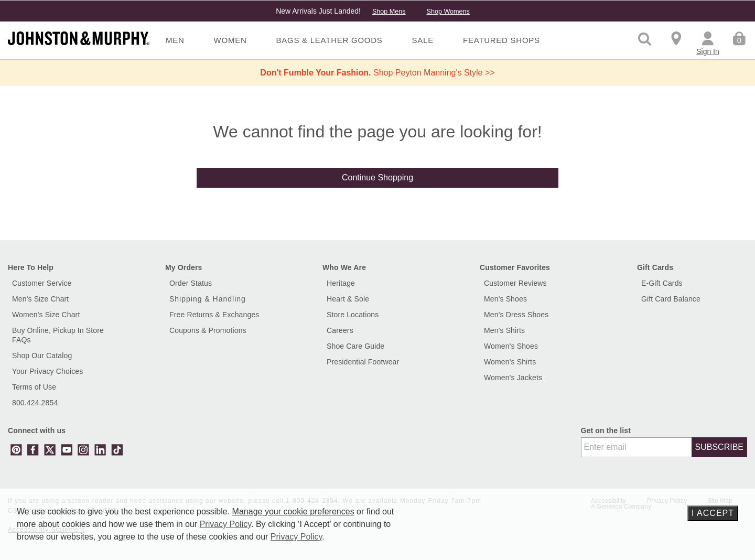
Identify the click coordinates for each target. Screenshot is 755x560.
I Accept (713, 513)
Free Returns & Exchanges (214, 315)
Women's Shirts (510, 362)
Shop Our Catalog (42, 356)
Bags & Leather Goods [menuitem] (330, 40)
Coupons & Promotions (208, 330)
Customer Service (42, 283)
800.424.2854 (35, 403)
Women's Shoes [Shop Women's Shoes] (511, 346)
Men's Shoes (505, 299)
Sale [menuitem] (423, 40)
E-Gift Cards (662, 283)
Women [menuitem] (230, 40)
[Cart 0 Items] (739, 38)
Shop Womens (448, 12)
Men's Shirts (504, 330)
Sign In (708, 51)
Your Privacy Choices (47, 371)
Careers (340, 330)
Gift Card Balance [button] (671, 299)
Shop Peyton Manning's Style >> (377, 73)
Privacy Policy (225, 524)
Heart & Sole (348, 299)
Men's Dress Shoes (516, 315)
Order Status (191, 283)
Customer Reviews (515, 283)
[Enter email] (637, 447)
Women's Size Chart (46, 315)
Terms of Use (34, 387)
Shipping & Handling (208, 299)
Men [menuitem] (175, 40)
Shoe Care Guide (355, 346)
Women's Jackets (513, 378)
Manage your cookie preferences (293, 511)
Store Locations (353, 315)
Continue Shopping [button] (377, 177)
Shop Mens (389, 12)
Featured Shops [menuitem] (501, 40)
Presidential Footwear (363, 362)
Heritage (341, 283)
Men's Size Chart (40, 299)
